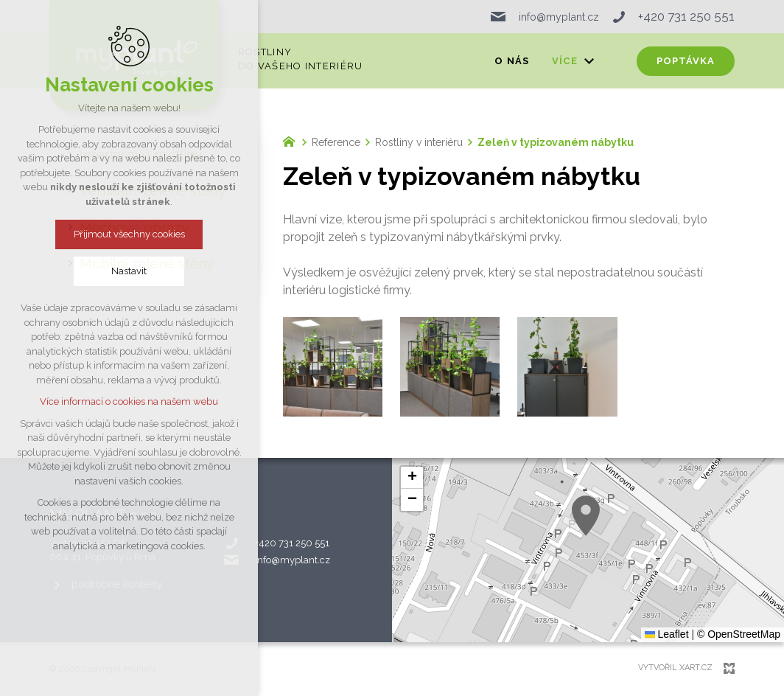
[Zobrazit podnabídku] (589, 61)
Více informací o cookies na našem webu (129, 401)
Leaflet (667, 634)
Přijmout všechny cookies (129, 234)
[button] (586, 516)
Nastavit (129, 271)
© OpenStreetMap (739, 634)
